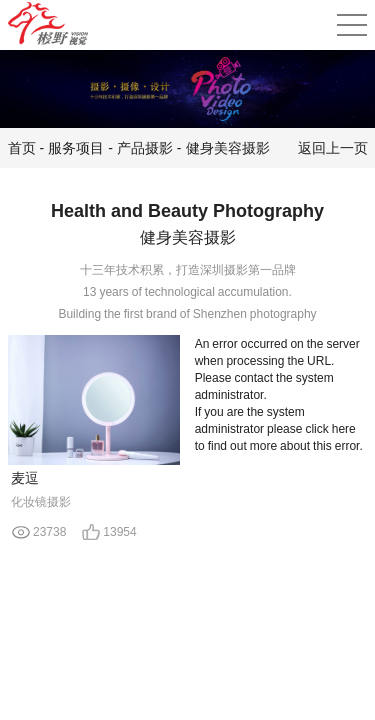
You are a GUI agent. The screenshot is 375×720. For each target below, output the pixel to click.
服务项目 (76, 148)
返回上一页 (333, 148)
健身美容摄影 (228, 148)
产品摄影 (145, 148)
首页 (22, 148)
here (344, 428)
